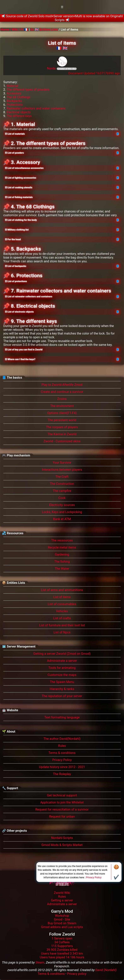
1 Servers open (62, 938)
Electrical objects (19, 112)
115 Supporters (62, 946)
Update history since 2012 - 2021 (62, 767)
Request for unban (62, 817)
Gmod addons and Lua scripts (62, 927)
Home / (6, 29)
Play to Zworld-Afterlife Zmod (62, 385)
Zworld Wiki (62, 893)
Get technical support (62, 795)
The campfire (62, 491)
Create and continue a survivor (62, 392)
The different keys (19, 116)
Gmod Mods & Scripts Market (62, 845)
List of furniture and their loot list (62, 625)
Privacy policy (77, 974)
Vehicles (62, 611)
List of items (62, 597)
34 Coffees (62, 942)
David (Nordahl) (106, 970)
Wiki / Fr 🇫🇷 (20, 29)
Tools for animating (62, 668)
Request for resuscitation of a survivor (62, 809)
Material (12, 86)
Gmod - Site (62, 919)
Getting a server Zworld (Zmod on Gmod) (62, 654)
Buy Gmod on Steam (62, 923)
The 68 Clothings (18, 97)
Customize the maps (62, 675)
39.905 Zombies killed (62, 950)
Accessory (14, 93)
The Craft (62, 477)
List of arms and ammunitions (62, 590)
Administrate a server (62, 661)
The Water (62, 569)
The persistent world (62, 420)
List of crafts (62, 618)
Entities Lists (49, 29)
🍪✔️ (116, 872)
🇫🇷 (59, 48)
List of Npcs (62, 632)
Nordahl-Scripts (62, 838)
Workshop (62, 916)
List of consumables (62, 604)
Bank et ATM (62, 519)
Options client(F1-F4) (62, 413)
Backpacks (14, 101)
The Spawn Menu (62, 682)
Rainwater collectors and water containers (36, 108)
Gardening (62, 554)
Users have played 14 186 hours (62, 957)
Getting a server (62, 900)
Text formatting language (62, 717)
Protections (15, 105)
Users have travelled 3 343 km (62, 953)
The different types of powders (28, 90)
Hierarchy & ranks (62, 689)
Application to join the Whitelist (62, 802)
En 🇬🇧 (35, 29)
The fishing (62, 562)
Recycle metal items (62, 547)
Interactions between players (62, 470)
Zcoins (62, 399)
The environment (62, 406)
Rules (62, 746)
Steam (40, 962)
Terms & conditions (62, 753)
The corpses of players (62, 427)
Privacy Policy (62, 760)
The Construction (62, 484)
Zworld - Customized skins (62, 441)
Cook (62, 498)
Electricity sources (62, 505)
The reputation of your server (62, 696)
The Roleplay (62, 774)
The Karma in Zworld (62, 434)
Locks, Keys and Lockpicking (62, 512)
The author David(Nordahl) (62, 739)
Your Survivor (62, 463)
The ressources (62, 540)
